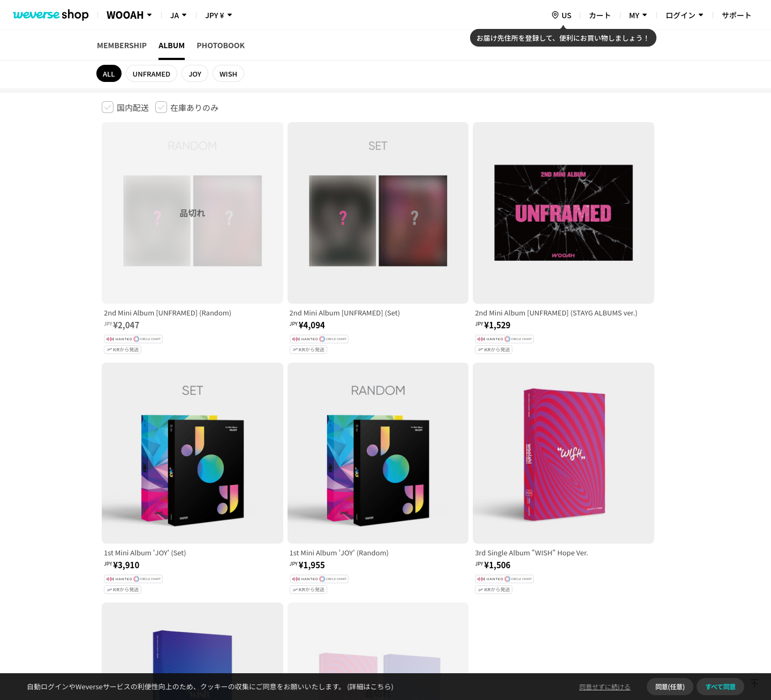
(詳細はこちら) (369, 686)
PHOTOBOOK (221, 45)
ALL (109, 74)
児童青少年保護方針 (242, 532)
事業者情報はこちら (584, 567)
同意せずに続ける (605, 686)
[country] (561, 15)
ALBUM (172, 45)
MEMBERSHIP (122, 45)
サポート (737, 15)
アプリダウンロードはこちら (624, 631)
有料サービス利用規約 (168, 532)
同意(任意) (670, 686)
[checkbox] (125, 107)
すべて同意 (720, 686)
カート (600, 15)
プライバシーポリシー (317, 532)
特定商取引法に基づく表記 (402, 532)
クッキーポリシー (480, 532)
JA (175, 15)
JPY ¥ (214, 15)
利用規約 (110, 532)
